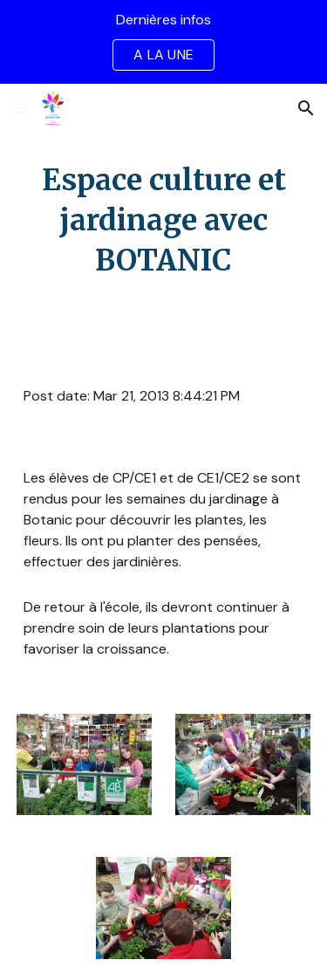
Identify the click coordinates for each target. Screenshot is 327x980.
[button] (21, 108)
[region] (163, 42)
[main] (164, 221)
